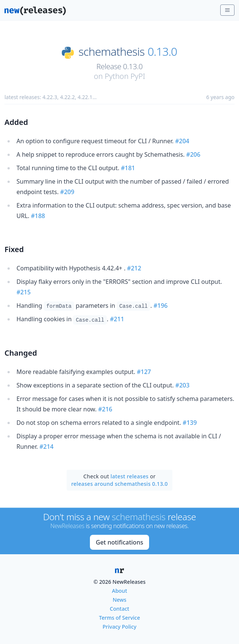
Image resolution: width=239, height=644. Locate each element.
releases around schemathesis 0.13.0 (119, 484)
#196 (161, 306)
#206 (193, 154)
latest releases (129, 476)
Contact (119, 609)
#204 (182, 141)
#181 (128, 168)
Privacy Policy (119, 627)
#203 (182, 385)
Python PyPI (125, 76)
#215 (24, 292)
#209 (67, 192)
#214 (46, 447)
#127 (144, 372)
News (120, 600)
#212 (134, 268)
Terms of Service (119, 618)
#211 (117, 319)
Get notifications (119, 542)
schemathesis (112, 52)
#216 (105, 409)
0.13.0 (162, 52)
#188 (38, 216)
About (120, 591)
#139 (190, 423)
